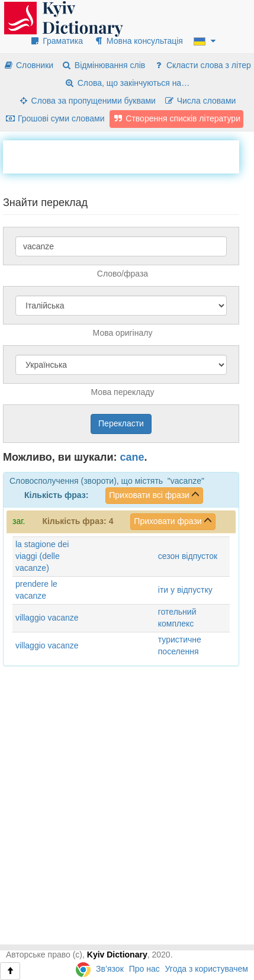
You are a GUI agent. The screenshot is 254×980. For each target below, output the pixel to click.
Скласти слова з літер (202, 65)
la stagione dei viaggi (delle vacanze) (42, 556)
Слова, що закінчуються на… (127, 83)
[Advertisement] (128, 155)
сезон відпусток (188, 556)
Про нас (144, 969)
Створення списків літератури (176, 118)
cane (132, 457)
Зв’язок (110, 969)
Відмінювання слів (103, 65)
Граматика (56, 41)
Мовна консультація (138, 41)
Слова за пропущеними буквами (87, 101)
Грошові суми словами (55, 118)
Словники (28, 65)
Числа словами (200, 101)
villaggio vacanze (47, 618)
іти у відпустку (185, 590)
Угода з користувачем (207, 969)
